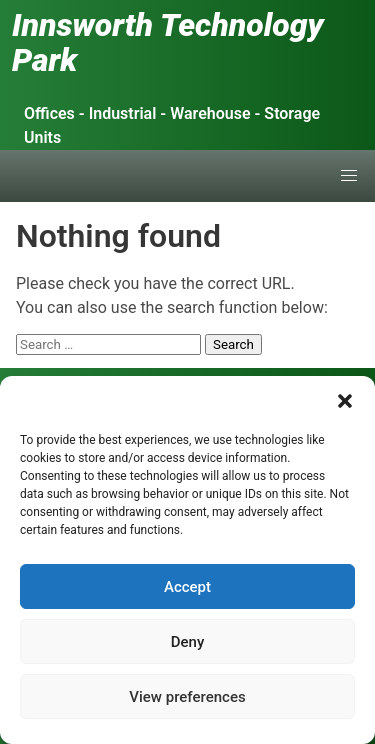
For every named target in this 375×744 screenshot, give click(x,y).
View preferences (187, 697)
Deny (188, 642)
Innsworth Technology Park (168, 42)
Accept (187, 587)
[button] (345, 401)
